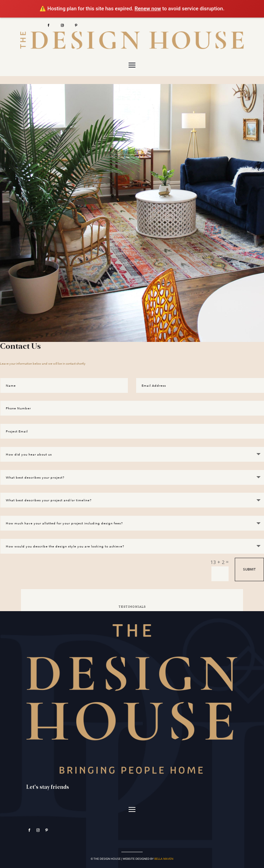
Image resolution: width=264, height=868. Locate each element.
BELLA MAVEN (164, 857)
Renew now (148, 9)
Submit (249, 567)
